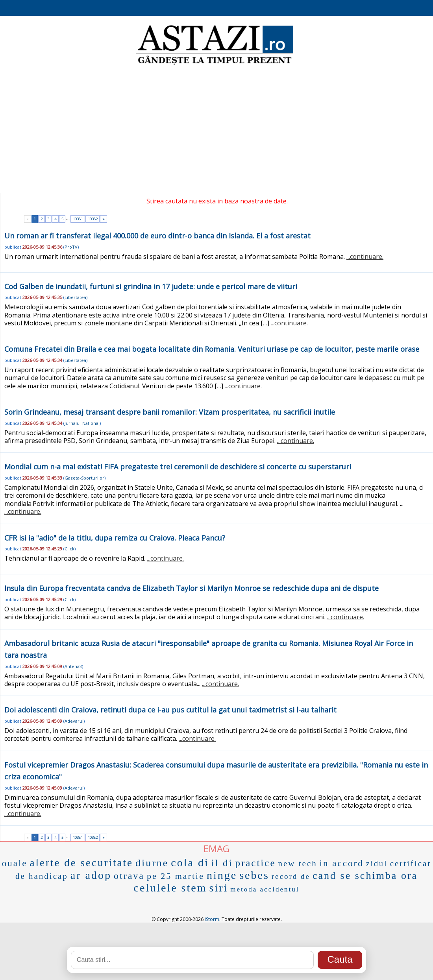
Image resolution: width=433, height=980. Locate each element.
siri (219, 888)
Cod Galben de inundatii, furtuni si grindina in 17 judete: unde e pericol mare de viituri (151, 286)
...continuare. (365, 257)
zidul (377, 864)
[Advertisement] (216, 130)
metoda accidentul (265, 889)
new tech (297, 864)
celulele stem (170, 888)
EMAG (216, 848)
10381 (78, 219)
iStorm (212, 919)
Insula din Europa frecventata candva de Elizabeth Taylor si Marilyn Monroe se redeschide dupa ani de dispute (192, 588)
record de (291, 876)
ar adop (91, 875)
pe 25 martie (176, 876)
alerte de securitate (81, 863)
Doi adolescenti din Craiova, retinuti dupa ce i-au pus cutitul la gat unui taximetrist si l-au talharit (170, 710)
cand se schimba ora (365, 876)
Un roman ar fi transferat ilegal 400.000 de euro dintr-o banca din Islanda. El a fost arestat (157, 236)
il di (222, 863)
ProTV (71, 247)
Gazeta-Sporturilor (84, 478)
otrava (129, 876)
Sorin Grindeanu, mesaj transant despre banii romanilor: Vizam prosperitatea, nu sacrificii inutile (170, 412)
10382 (93, 219)
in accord (342, 863)
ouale (15, 863)
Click (69, 549)
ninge (222, 875)
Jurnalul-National (82, 423)
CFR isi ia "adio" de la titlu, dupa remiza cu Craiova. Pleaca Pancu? (115, 538)
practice (255, 863)
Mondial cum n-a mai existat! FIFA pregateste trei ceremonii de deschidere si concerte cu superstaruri (178, 467)
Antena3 (73, 666)
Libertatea (75, 297)
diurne (152, 863)
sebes (254, 875)
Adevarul (74, 721)
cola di (190, 863)
